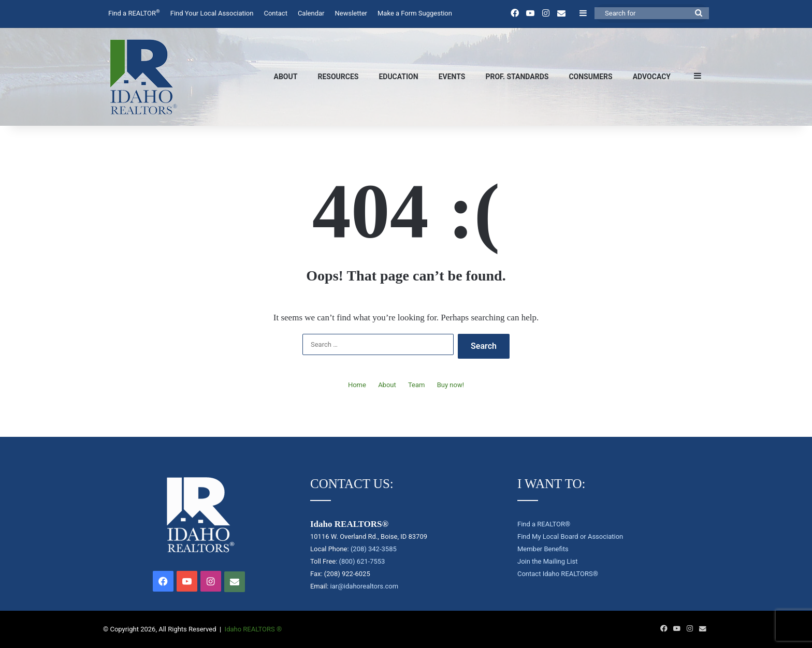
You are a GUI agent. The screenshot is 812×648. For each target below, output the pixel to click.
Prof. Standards (517, 77)
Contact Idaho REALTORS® (558, 574)
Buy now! (451, 385)
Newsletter (351, 13)
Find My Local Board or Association (570, 536)
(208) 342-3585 (374, 549)
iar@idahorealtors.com (365, 586)
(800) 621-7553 (362, 561)
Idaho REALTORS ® (253, 629)
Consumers (590, 77)
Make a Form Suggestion (415, 13)
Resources (338, 77)
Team (417, 385)
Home (357, 385)
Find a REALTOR (134, 13)
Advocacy (652, 77)
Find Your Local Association (212, 13)
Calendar (311, 13)
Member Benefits (543, 549)
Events (452, 77)
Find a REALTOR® (544, 524)
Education (398, 77)
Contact (275, 13)
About (286, 77)
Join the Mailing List (547, 561)
